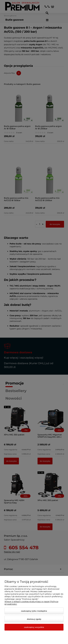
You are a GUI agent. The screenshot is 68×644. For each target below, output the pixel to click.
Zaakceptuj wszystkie (34, 627)
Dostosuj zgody (34, 619)
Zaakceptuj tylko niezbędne (34, 611)
